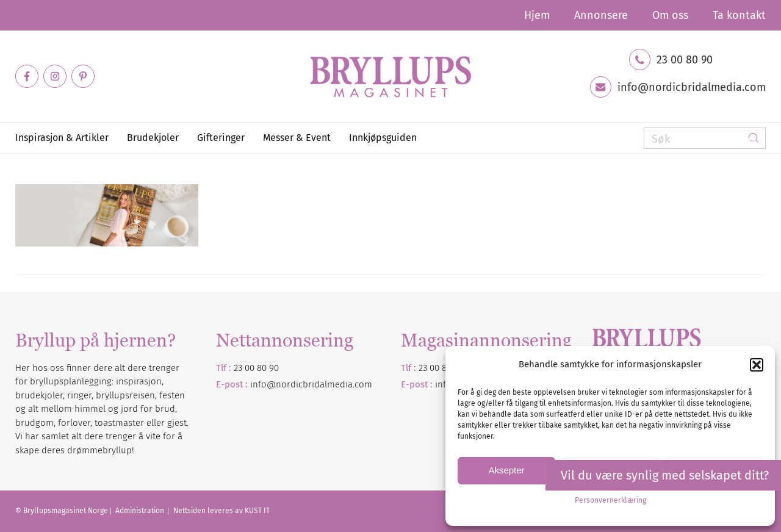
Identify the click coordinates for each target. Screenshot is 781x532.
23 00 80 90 (685, 60)
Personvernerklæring (610, 500)
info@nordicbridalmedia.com (692, 87)
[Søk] (705, 138)
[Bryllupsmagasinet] (390, 76)
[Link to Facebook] (27, 76)
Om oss (670, 15)
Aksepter (506, 470)
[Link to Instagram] (55, 76)
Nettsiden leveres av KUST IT (221, 511)
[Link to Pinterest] (83, 76)
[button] (757, 365)
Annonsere (601, 15)
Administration (141, 511)
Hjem (537, 15)
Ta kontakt (739, 15)
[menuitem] (537, 15)
